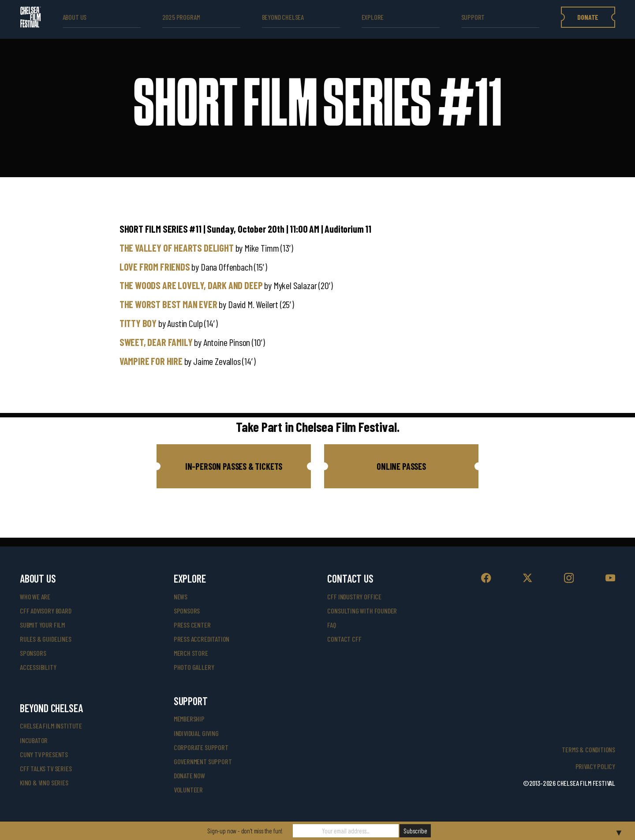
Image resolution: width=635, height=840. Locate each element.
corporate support (201, 747)
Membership (189, 719)
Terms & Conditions (588, 749)
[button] (234, 466)
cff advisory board (46, 611)
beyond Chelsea (283, 17)
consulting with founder (362, 611)
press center (192, 625)
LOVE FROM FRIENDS (155, 267)
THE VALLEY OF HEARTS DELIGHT (177, 248)
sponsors (33, 653)
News (181, 597)
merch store (191, 653)
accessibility (38, 667)
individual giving (196, 733)
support (473, 17)
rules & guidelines (46, 639)
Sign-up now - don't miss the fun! (245, 831)
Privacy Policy (595, 766)
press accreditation (202, 639)
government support (203, 761)
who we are (35, 597)
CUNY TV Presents (44, 754)
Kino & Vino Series (44, 782)
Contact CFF (344, 639)
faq (331, 625)
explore (373, 17)
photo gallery (194, 667)
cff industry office (354, 597)
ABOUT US (75, 17)
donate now (189, 775)
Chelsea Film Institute (51, 726)
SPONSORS (187, 611)
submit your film (42, 625)
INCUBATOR (34, 740)
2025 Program (181, 17)
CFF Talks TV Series (46, 768)
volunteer (188, 790)
